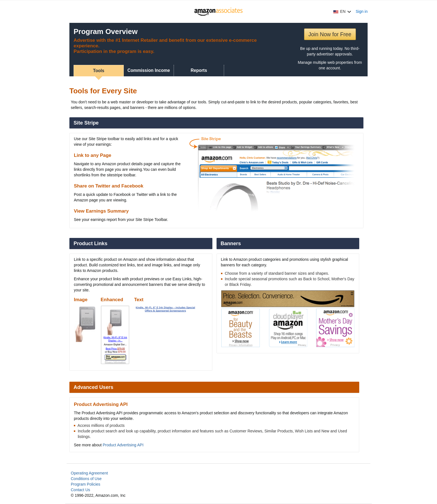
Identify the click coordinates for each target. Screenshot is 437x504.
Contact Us (80, 490)
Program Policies (86, 484)
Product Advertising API (123, 445)
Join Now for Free (330, 34)
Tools (99, 71)
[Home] (219, 11)
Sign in (362, 11)
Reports (199, 70)
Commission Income (149, 70)
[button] (342, 11)
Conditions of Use (86, 479)
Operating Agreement (89, 473)
